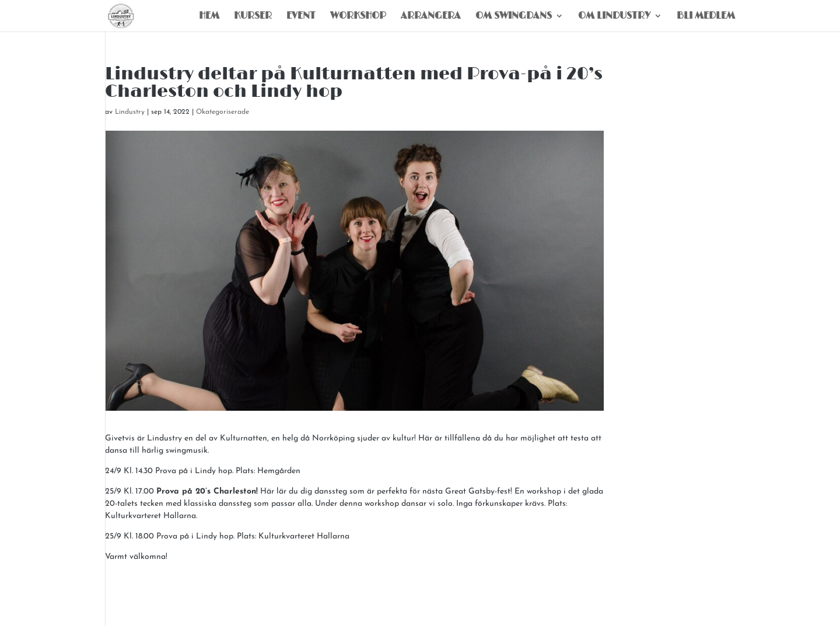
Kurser (253, 17)
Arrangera (431, 17)
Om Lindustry (614, 17)
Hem (209, 17)
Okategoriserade (223, 112)
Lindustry (130, 112)
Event (301, 17)
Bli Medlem (706, 17)
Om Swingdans (514, 17)
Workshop (358, 17)
